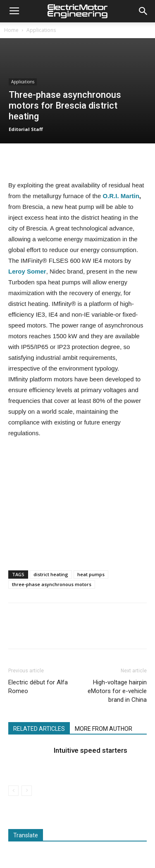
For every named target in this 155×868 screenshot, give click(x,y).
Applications (41, 30)
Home (11, 30)
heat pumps (91, 574)
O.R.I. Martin (121, 196)
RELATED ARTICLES (39, 729)
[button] (143, 11)
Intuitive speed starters (91, 750)
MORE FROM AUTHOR (104, 729)
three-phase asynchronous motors (52, 584)
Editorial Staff (26, 129)
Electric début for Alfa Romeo (38, 687)
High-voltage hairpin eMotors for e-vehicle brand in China (117, 691)
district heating (51, 574)
